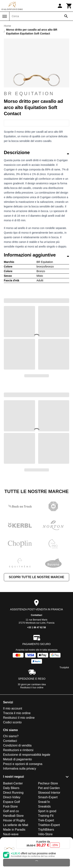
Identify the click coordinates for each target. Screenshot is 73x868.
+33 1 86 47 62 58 (36, 627)
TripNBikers (46, 830)
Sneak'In (44, 802)
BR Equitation (29, 94)
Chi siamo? (11, 736)
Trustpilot (64, 668)
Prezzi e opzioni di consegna (23, 764)
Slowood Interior (49, 793)
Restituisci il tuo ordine (32, 688)
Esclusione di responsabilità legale (27, 755)
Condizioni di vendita (17, 745)
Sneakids (44, 806)
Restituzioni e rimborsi (18, 750)
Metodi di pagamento (17, 759)
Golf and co (11, 811)
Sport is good (47, 811)
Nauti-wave (11, 834)
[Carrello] (69, 6)
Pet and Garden (49, 788)
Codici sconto (12, 722)
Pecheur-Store (48, 783)
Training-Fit (46, 816)
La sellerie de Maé (16, 825)
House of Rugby (14, 820)
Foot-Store (10, 806)
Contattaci (36, 615)
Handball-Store (13, 816)
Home (7, 26)
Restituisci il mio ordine (19, 718)
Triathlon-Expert (49, 825)
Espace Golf (11, 802)
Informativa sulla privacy (20, 769)
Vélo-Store (45, 834)
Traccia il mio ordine (17, 713)
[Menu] (5, 16)
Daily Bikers (11, 788)
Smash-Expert (48, 797)
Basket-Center (13, 783)
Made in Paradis (14, 830)
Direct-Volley (12, 797)
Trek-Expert (46, 820)
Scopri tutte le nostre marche (36, 577)
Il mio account (13, 708)
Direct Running (13, 793)
